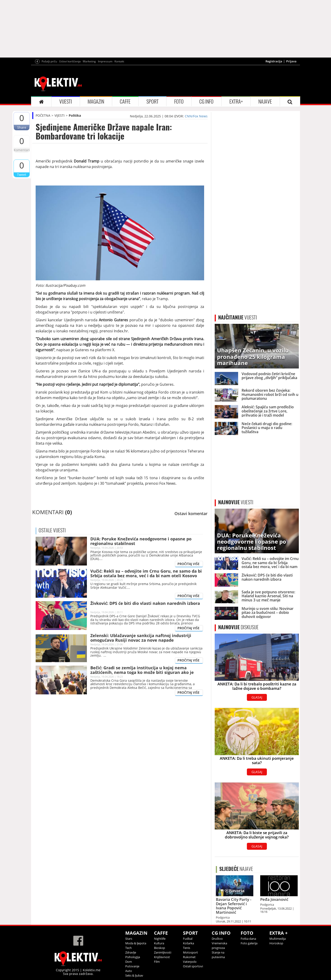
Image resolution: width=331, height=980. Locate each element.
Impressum (105, 61)
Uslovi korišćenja (70, 61)
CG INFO (206, 101)
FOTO (179, 101)
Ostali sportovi (193, 966)
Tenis (187, 948)
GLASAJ (257, 697)
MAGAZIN (96, 101)
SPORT (153, 101)
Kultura (159, 943)
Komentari (22, 150)
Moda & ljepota (136, 943)
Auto (129, 971)
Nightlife (160, 939)
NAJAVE (265, 101)
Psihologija (133, 957)
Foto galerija (249, 943)
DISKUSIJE (238, 627)
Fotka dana (248, 939)
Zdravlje (131, 952)
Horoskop (276, 943)
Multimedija (278, 939)
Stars (129, 939)
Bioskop (160, 948)
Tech (128, 948)
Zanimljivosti (163, 952)
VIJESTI (66, 101)
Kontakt (119, 61)
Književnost (162, 957)
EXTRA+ (236, 101)
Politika (75, 115)
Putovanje (132, 966)
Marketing (89, 61)
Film (157, 962)
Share (22, 127)
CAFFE (125, 101)
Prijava (291, 61)
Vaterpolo (190, 962)
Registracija (274, 61)
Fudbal (188, 939)
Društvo (217, 939)
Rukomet (189, 957)
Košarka (188, 943)
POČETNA (43, 115)
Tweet (22, 175)
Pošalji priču (49, 61)
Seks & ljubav (134, 975)
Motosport (190, 952)
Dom (129, 962)
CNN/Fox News (196, 116)
